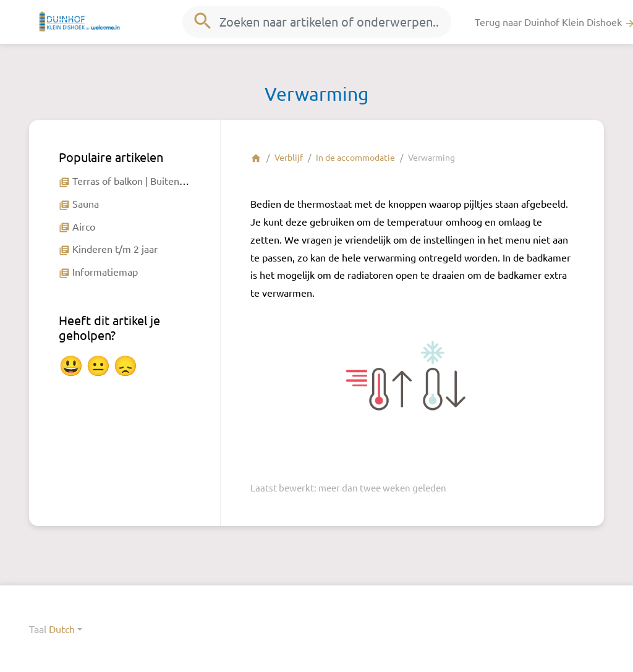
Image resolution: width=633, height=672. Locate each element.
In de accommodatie (355, 157)
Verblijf (289, 157)
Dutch (62, 629)
